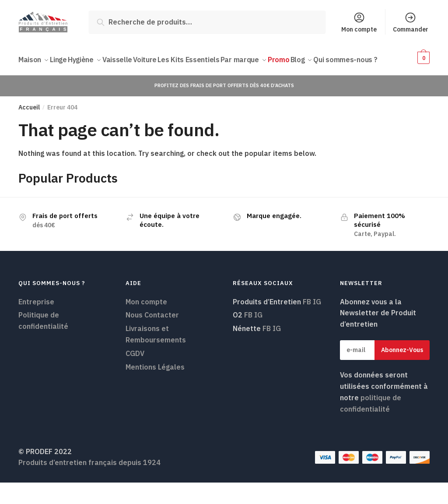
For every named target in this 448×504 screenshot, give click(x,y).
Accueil (29, 129)
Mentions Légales (155, 388)
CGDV (135, 375)
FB (307, 323)
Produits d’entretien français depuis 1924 (89, 484)
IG (317, 323)
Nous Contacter (152, 336)
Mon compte (359, 22)
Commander (411, 22)
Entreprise (36, 323)
